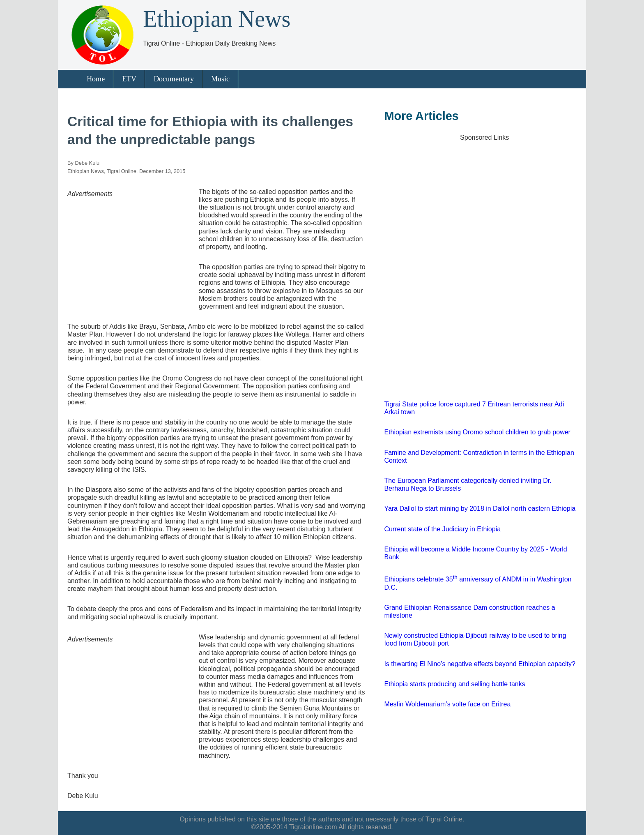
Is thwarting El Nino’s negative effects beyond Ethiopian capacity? (480, 664)
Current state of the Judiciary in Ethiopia (442, 529)
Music (220, 79)
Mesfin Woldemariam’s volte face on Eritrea (447, 704)
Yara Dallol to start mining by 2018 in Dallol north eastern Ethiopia (480, 509)
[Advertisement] (129, 249)
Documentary (174, 79)
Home (96, 79)
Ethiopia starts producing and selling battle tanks (454, 684)
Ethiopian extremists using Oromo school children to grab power (477, 432)
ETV (129, 79)
